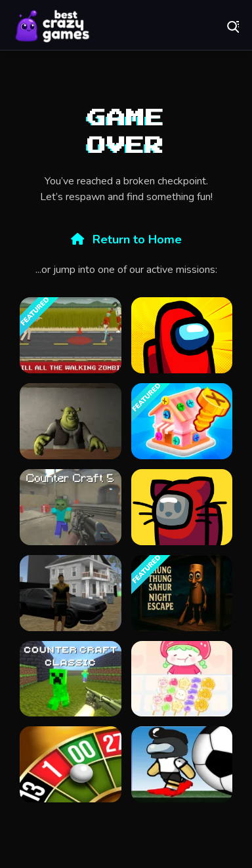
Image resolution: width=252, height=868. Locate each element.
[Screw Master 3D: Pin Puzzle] (182, 421)
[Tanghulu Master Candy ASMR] (182, 679)
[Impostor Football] (182, 764)
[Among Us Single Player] (182, 335)
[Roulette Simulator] (71, 764)
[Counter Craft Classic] (71, 679)
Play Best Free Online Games (52, 26)
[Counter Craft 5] (71, 507)
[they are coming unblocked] (71, 335)
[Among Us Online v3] (182, 507)
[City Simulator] (71, 593)
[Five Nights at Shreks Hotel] (71, 421)
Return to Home (126, 239)
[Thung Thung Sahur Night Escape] (182, 593)
